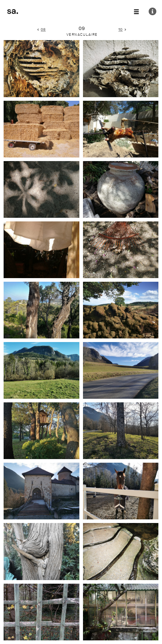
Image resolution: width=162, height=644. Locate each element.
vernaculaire (82, 35)
